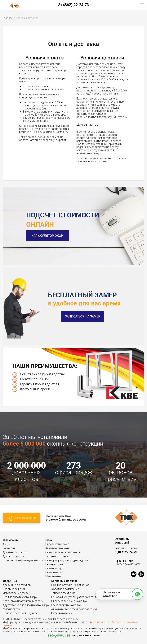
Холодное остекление (65, 589)
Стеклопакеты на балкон (67, 605)
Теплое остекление (63, 593)
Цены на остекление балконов (70, 585)
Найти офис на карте (128, 564)
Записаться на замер (83, 316)
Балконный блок (62, 613)
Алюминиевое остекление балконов (74, 609)
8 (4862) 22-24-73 (73, 5)
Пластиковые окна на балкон (70, 601)
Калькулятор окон (48, 236)
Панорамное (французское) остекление (76, 597)
